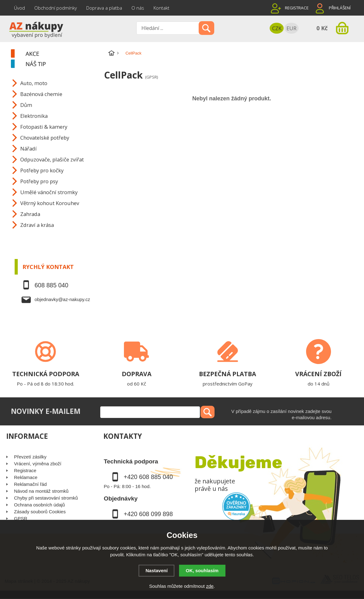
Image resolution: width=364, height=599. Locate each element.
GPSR (21, 518)
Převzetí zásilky (30, 457)
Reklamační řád (30, 484)
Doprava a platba (104, 8)
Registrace (297, 8)
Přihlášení (340, 8)
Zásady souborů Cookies (40, 512)
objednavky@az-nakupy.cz (62, 299)
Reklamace (26, 477)
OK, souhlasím (202, 570)
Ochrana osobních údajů (39, 505)
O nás (138, 8)
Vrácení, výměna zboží (38, 464)
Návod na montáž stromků (41, 491)
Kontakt (161, 8)
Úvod (19, 8)
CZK (277, 28)
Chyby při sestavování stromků (46, 498)
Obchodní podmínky (56, 8)
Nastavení (156, 570)
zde (210, 586)
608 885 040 (51, 285)
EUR (291, 28)
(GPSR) (151, 77)
